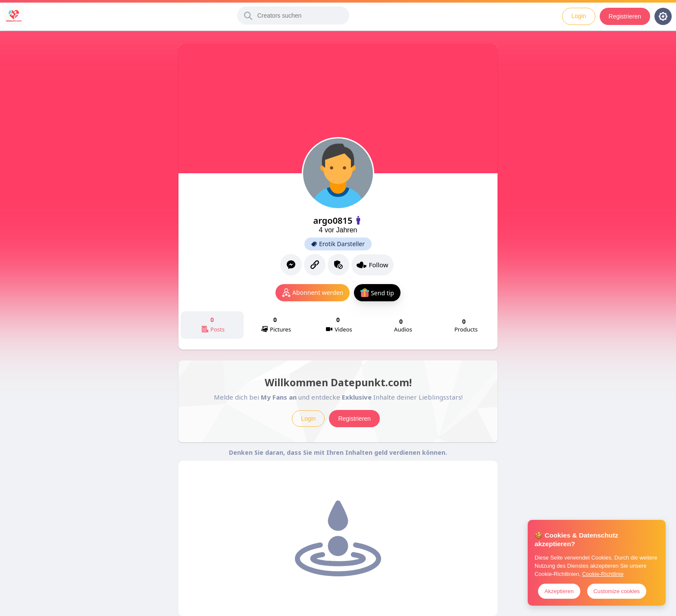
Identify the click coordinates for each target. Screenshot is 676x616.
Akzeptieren (559, 591)
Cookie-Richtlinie (603, 574)
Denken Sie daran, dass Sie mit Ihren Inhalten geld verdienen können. (338, 452)
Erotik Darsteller (338, 244)
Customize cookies (617, 591)
